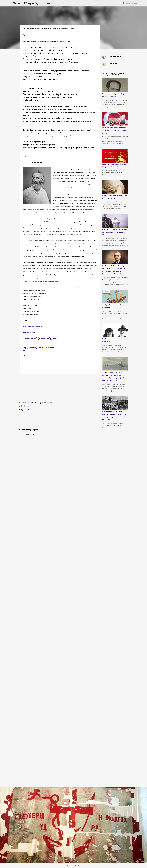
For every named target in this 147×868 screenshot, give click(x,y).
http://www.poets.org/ (30, 332)
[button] (24, 35)
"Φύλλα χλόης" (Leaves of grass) (40, 338)
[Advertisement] (64, 389)
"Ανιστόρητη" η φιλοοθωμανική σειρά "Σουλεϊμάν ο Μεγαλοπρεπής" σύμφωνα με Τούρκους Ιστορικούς (114, 130)
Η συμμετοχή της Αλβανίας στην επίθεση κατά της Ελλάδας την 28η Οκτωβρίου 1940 (115, 232)
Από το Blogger (74, 865)
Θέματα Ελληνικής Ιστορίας (32, 3)
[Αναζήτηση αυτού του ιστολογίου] (128, 3)
